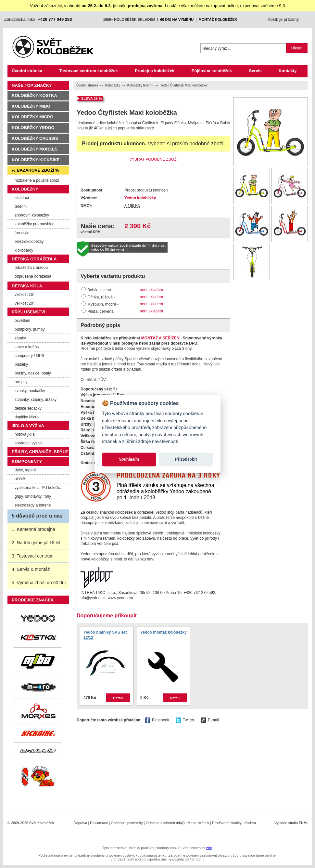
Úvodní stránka (27, 71)
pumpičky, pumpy (30, 329)
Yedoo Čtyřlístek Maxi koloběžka (183, 85)
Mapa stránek (199, 823)
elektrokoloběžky (29, 242)
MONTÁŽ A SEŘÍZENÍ (161, 338)
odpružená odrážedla (33, 276)
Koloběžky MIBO (31, 106)
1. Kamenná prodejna (33, 529)
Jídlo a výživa (28, 426)
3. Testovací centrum (33, 556)
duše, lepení (25, 470)
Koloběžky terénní (140, 85)
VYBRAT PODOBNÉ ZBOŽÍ (153, 159)
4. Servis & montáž (31, 569)
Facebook (161, 720)
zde (209, 848)
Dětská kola (27, 286)
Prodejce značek (33, 600)
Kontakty (288, 71)
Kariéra (250, 823)
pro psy (21, 382)
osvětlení (22, 321)
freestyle (22, 233)
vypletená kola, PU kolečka (38, 488)
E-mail (213, 720)
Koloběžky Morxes (35, 149)
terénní (21, 206)
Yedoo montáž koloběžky (164, 632)
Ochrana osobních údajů (165, 823)
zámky (20, 338)
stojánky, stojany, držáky (36, 400)
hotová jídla (25, 434)
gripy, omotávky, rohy (33, 496)
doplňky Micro (27, 417)
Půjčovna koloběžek (212, 71)
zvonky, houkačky (30, 391)
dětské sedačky (28, 408)
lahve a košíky (27, 347)
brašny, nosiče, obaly (33, 373)
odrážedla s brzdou (31, 268)
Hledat (297, 48)
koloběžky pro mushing (35, 224)
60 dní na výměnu (177, 20)
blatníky (21, 364)
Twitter (189, 720)
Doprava (81, 823)
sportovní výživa (29, 443)
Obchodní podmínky (127, 823)
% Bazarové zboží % (35, 170)
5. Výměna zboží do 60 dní (39, 583)
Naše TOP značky (32, 85)
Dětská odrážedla (34, 259)
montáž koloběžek (218, 20)
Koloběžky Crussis (35, 138)
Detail (118, 698)
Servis (255, 71)
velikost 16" (25, 295)
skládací (22, 198)
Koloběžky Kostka (34, 95)
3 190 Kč (132, 206)
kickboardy (24, 250)
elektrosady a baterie (33, 505)
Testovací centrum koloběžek (88, 71)
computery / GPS (29, 356)
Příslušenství (28, 312)
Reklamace (99, 823)
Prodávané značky (227, 823)
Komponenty (27, 461)
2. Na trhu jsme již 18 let (36, 543)
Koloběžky (113, 85)
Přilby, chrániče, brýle (40, 452)
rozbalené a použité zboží (37, 180)
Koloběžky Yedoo (33, 128)
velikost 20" (25, 303)
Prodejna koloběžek (155, 71)
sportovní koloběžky (32, 215)
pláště (20, 479)
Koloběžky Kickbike (36, 160)
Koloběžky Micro (32, 117)
